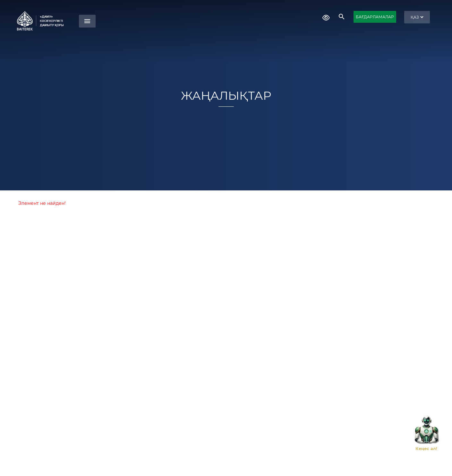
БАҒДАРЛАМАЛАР (375, 17)
